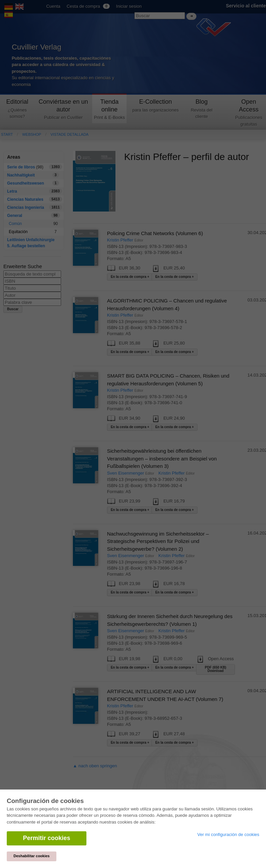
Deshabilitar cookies (32, 856)
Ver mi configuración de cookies (228, 834)
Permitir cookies (47, 838)
